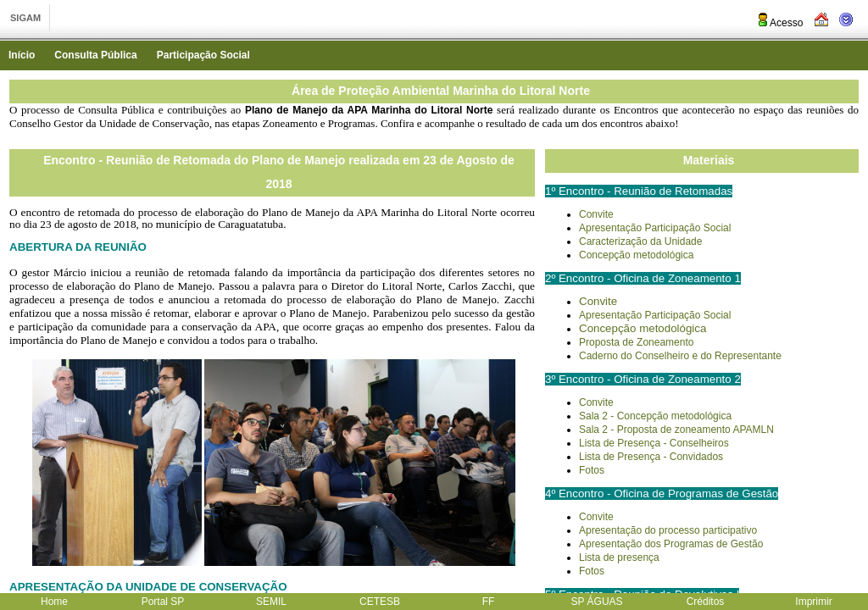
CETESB (380, 602)
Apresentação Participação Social (655, 228)
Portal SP (163, 602)
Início (22, 55)
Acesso (779, 23)
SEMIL (271, 602)
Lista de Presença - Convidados (651, 457)
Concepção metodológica (636, 255)
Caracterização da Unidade (640, 241)
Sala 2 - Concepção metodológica (655, 416)
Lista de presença (619, 557)
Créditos (706, 602)
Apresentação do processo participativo (668, 530)
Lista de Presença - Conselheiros (654, 443)
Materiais (709, 160)
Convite (596, 214)
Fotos (592, 470)
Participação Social (203, 55)
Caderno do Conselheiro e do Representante (680, 356)
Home (54, 602)
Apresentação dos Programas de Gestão (671, 544)
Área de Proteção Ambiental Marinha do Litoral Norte (441, 91)
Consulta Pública (95, 55)
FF (489, 602)
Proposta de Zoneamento (636, 342)
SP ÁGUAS (596, 602)
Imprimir (813, 602)
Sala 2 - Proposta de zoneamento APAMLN (676, 430)
